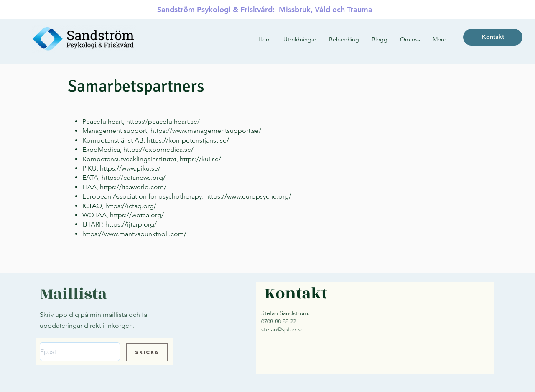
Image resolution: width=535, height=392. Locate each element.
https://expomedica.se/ (158, 149)
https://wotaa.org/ (137, 215)
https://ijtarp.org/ (131, 224)
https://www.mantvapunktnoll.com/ (134, 234)
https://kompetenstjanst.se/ (188, 140)
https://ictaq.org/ (131, 206)
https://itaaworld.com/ (133, 187)
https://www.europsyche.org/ (248, 196)
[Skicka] (147, 352)
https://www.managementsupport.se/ (206, 131)
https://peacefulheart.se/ (163, 121)
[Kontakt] (493, 37)
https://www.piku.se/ (130, 168)
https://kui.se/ (200, 159)
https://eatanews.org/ (134, 177)
